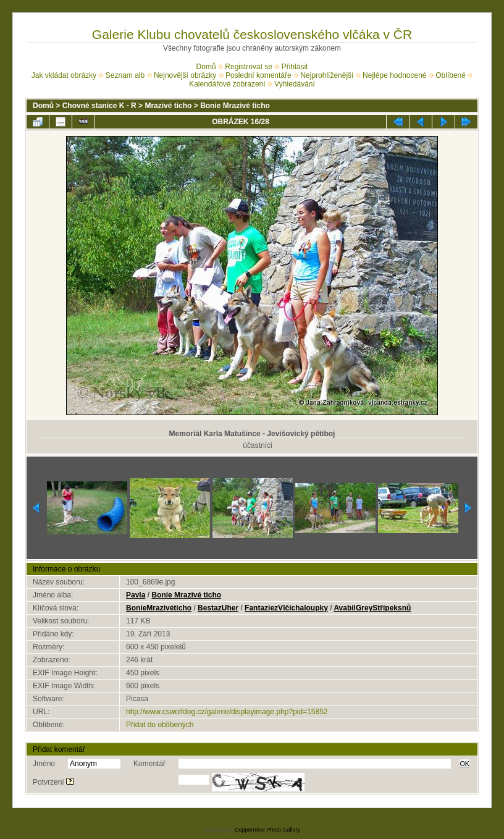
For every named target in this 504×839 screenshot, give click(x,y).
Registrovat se (249, 67)
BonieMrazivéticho (159, 608)
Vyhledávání (295, 84)
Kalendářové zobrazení (227, 84)
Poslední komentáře (258, 75)
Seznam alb (125, 75)
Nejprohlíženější (327, 75)
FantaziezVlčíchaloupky (286, 608)
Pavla (136, 595)
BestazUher (218, 608)
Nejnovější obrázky (185, 75)
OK (464, 764)
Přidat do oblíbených (160, 725)
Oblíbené (451, 75)
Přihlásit (295, 67)
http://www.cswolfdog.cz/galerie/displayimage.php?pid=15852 (227, 712)
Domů (206, 67)
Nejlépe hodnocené (394, 75)
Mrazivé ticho (168, 106)
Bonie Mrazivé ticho (235, 106)
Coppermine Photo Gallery (267, 830)
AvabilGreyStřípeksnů (372, 608)
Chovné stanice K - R (99, 106)
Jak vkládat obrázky (64, 75)
